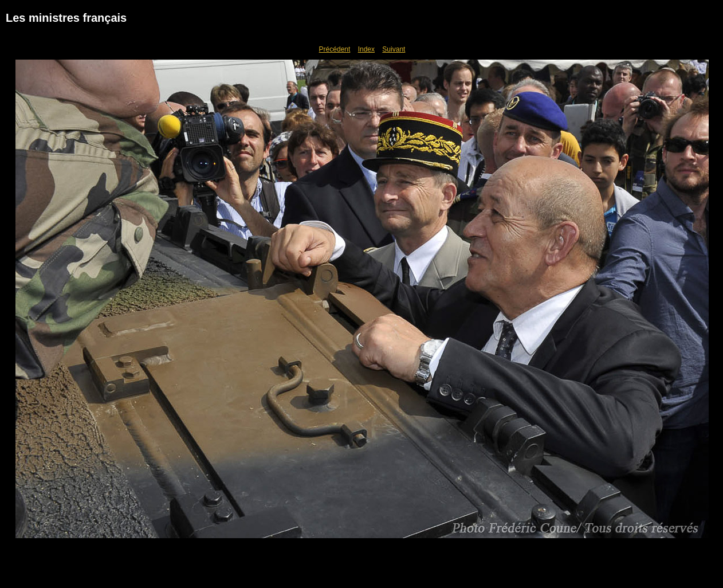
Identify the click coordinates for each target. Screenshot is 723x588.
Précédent (335, 49)
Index (366, 49)
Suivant (394, 49)
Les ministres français (66, 18)
